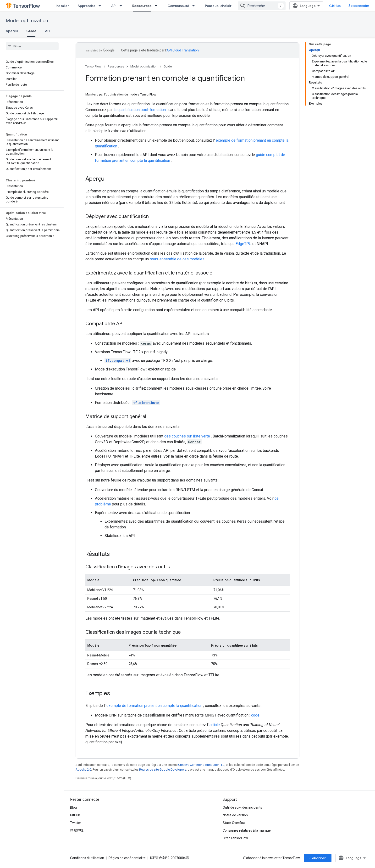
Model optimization (27, 21)
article (215, 725)
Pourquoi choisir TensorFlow (228, 6)
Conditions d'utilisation (87, 858)
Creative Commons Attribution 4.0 (201, 765)
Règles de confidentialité (127, 858)
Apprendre (86, 6)
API (114, 6)
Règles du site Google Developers (163, 770)
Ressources (116, 66)
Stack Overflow (234, 823)
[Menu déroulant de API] (122, 6)
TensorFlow (93, 66)
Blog (73, 807)
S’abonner (318, 858)
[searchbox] (32, 46)
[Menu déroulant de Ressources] (157, 6)
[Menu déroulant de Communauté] (195, 6)
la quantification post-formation (140, 110)
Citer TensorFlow (235, 838)
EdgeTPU (243, 244)
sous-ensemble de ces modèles (177, 259)
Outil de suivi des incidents (242, 807)
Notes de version (235, 815)
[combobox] (262, 6)
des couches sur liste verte (187, 436)
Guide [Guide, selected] (31, 31)
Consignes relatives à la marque (247, 830)
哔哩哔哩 (77, 830)
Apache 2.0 (83, 770)
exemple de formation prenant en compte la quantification (154, 706)
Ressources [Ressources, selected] (142, 6)
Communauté (178, 6)
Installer (62, 6)
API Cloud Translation (183, 50)
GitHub (335, 6)
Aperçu (12, 31)
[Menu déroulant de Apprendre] (101, 6)
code (255, 715)
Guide (168, 66)
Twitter (76, 823)
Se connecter (359, 6)
